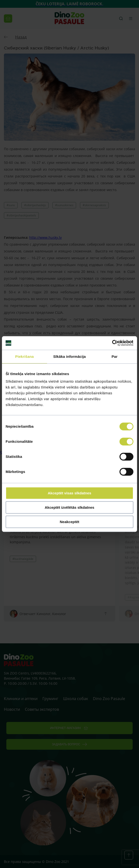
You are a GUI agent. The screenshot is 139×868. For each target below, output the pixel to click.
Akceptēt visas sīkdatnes (69, 493)
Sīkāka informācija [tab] (69, 356)
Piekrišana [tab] (24, 356)
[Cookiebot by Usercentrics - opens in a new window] (112, 343)
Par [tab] (114, 356)
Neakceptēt (69, 522)
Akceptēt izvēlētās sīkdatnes (69, 507)
